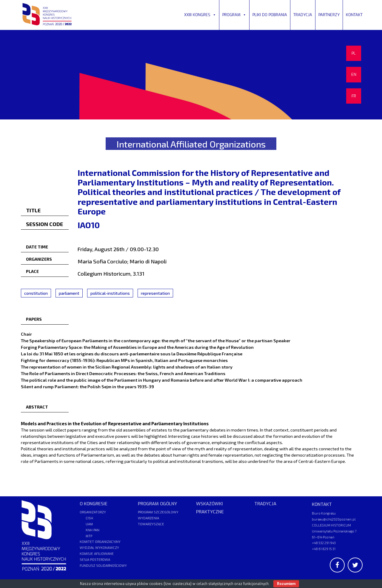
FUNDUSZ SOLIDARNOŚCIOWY (103, 566)
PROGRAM (234, 15)
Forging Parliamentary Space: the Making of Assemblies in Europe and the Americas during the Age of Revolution (137, 347)
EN (354, 75)
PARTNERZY (329, 15)
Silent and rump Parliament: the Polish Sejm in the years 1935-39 (87, 386)
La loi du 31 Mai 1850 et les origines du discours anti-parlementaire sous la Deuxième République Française (132, 354)
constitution (36, 293)
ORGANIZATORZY (93, 512)
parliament (69, 293)
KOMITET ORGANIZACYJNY (100, 542)
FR (354, 96)
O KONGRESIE (94, 504)
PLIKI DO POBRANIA (270, 15)
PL (354, 53)
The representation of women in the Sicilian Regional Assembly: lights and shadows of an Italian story (127, 367)
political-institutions (110, 293)
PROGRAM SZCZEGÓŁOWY (158, 512)
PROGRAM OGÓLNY (157, 504)
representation (155, 293)
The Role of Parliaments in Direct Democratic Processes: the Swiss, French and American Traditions (123, 373)
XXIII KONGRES (200, 15)
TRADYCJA (303, 15)
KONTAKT (354, 15)
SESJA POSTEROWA (95, 560)
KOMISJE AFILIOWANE (97, 554)
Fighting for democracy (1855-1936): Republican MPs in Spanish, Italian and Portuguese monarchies (124, 360)
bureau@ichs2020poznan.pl (334, 519)
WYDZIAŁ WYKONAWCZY (99, 548)
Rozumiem (286, 584)
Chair (26, 334)
